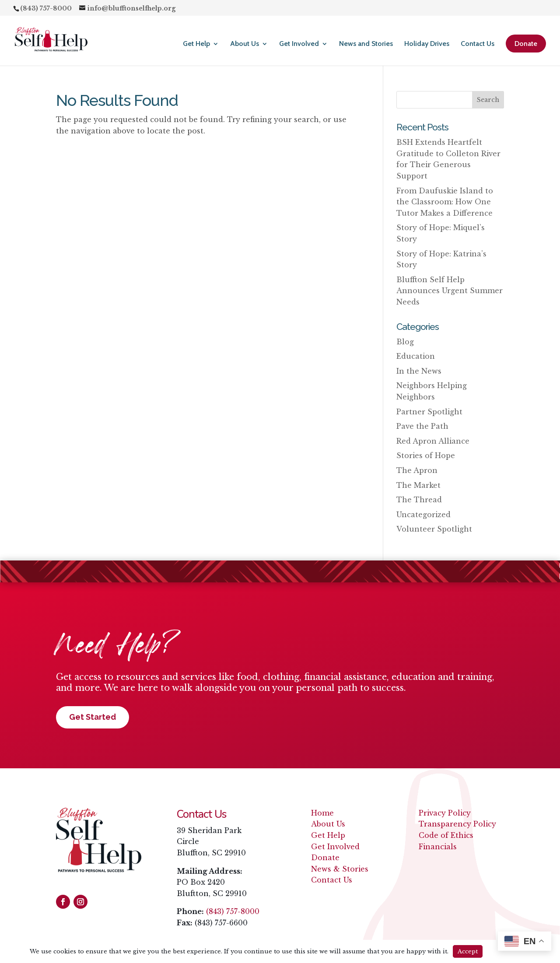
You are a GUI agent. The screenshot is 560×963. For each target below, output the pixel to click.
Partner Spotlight (429, 412)
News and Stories (366, 44)
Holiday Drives (427, 44)
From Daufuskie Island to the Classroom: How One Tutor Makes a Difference (445, 202)
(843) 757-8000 (233, 911)
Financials (438, 847)
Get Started (93, 717)
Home (322, 813)
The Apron (417, 470)
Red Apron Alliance (433, 441)
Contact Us (478, 44)
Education (416, 356)
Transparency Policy (457, 824)
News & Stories (340, 869)
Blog (405, 342)
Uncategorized (423, 515)
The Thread (419, 500)
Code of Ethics (446, 835)
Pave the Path (422, 426)
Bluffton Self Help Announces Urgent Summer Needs (450, 291)
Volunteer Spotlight (434, 529)
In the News (419, 371)
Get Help (196, 44)
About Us (245, 44)
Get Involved (299, 44)
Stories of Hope (426, 455)
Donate (526, 44)
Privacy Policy (445, 813)
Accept (468, 951)
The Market (418, 485)
